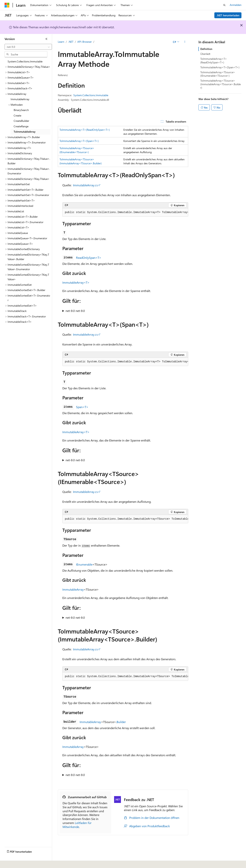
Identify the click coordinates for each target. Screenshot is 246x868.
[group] (125, 212)
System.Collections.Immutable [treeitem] (25, 61)
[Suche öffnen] (224, 5)
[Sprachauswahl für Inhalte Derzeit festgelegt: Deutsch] (13, 862)
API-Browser (85, 42)
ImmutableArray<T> (76, 282)
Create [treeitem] (17, 115)
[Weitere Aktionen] (185, 42)
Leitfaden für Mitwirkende (77, 825)
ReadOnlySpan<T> (89, 258)
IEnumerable (84, 564)
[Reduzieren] (46, 39)
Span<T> (82, 407)
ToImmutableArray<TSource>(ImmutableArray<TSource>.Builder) (221, 84)
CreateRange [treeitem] (21, 126)
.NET (71, 42)
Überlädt (205, 54)
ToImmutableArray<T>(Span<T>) (79, 141)
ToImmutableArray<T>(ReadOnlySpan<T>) (85, 130)
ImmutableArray (73, 589)
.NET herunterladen (228, 15)
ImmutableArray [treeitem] (20, 99)
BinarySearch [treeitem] (21, 110)
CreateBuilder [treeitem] (21, 121)
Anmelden (236, 5)
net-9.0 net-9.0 (75, 311)
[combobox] (28, 47)
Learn (61, 42)
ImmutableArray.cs (85, 185)
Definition (206, 49)
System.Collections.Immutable (91, 95)
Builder (121, 722)
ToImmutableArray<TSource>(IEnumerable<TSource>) (218, 74)
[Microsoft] (7, 5)
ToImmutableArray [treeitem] (25, 132)
